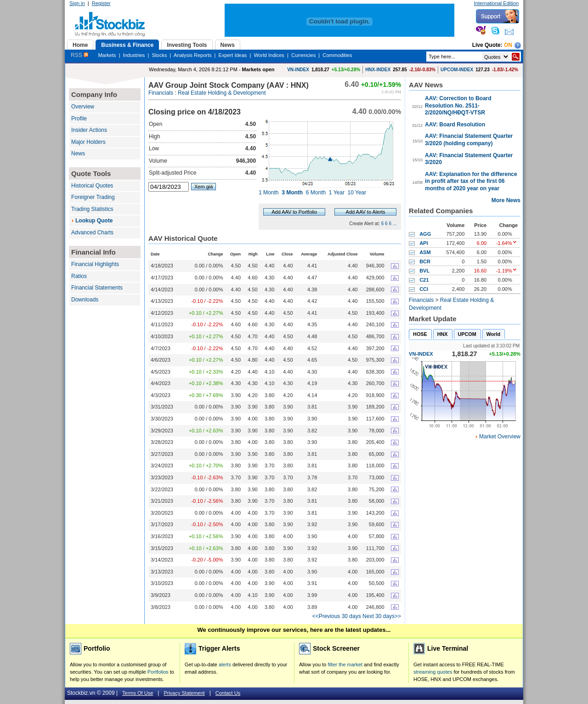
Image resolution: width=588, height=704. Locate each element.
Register (101, 3)
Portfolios (158, 672)
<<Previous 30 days (337, 616)
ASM (425, 252)
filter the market (345, 664)
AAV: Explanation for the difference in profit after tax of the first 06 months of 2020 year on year (471, 181)
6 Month (316, 193)
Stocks (159, 55)
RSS (79, 55)
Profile (79, 119)
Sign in (77, 3)
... (395, 224)
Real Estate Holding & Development (222, 93)
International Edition (496, 3)
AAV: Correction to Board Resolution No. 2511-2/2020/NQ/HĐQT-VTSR (458, 105)
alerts (225, 664)
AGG (425, 234)
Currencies (303, 55)
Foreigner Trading (93, 197)
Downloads (85, 300)
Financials (161, 93)
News (78, 153)
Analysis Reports (193, 55)
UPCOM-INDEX (457, 70)
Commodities (337, 55)
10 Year (357, 193)
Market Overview (500, 437)
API (424, 243)
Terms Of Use (138, 693)
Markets (107, 55)
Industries (134, 55)
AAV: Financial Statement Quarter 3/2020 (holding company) (469, 140)
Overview (83, 107)
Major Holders (88, 142)
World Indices (269, 55)
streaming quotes (433, 672)
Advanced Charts (92, 233)
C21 (424, 280)
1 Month (269, 193)
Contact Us (228, 693)
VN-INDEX (298, 70)
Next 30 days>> (382, 616)
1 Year (337, 193)
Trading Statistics (92, 209)
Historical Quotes (92, 186)
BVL (424, 271)
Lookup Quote (94, 221)
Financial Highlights (95, 264)
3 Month (292, 193)
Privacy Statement (184, 693)
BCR (425, 261)
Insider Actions (89, 130)
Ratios (79, 276)
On (508, 45)
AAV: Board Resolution (455, 125)
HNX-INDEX (378, 70)
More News (506, 200)
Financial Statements (97, 288)
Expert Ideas (233, 55)
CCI (424, 289)
